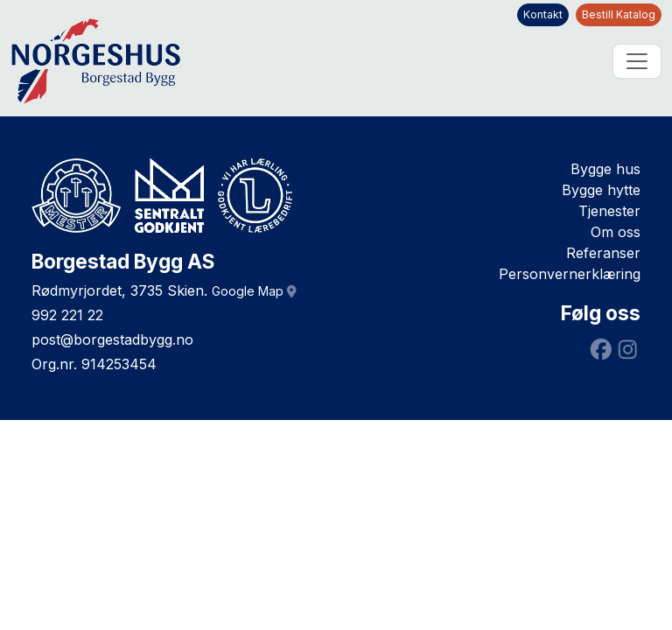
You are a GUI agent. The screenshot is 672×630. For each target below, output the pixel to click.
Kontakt (543, 14)
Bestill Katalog (619, 14)
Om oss (616, 232)
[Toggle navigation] (637, 61)
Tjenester (609, 211)
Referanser (603, 253)
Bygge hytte (601, 190)
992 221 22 (67, 315)
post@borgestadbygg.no (112, 339)
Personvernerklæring (570, 274)
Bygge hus (605, 169)
